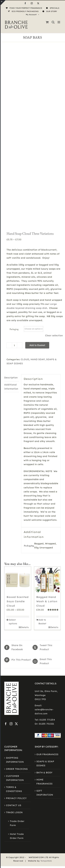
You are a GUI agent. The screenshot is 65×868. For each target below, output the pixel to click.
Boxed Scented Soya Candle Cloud (18, 455)
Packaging (14, 183)
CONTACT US (14, 660)
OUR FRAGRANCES (47, 608)
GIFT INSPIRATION (45, 647)
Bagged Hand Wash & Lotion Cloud (47, 455)
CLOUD (25, 214)
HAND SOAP (38, 214)
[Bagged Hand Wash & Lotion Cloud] (47, 434)
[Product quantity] (14, 199)
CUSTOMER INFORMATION (15, 632)
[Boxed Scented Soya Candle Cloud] (18, 434)
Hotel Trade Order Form (17, 690)
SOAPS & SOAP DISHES (45, 618)
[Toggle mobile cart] (47, 22)
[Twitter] (16, 578)
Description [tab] (11, 232)
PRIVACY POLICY (16, 652)
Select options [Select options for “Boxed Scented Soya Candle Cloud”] (13, 476)
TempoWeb (46, 715)
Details (25, 482)
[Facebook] (6, 578)
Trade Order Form (17, 677)
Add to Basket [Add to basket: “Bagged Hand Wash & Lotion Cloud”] (42, 476)
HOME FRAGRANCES (44, 636)
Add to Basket (37, 199)
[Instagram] (11, 578)
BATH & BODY (44, 627)
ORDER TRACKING (17, 623)
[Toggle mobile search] (53, 22)
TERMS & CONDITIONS (14, 643)
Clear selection (54, 190)
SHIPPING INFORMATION (15, 614)
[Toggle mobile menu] (59, 22)
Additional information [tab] (11, 241)
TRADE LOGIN (14, 667)
